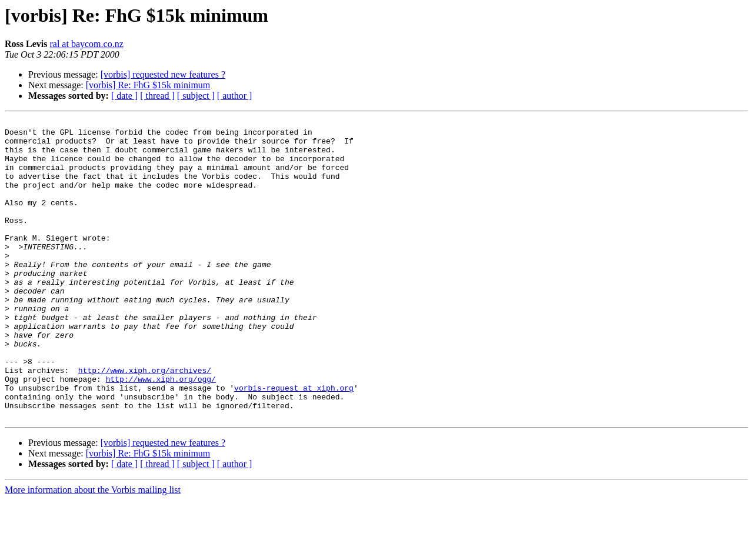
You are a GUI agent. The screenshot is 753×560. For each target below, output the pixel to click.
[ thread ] (157, 96)
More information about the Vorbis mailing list (93, 550)
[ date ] (124, 96)
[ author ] (235, 96)
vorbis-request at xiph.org (294, 442)
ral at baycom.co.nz (86, 44)
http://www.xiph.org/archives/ (145, 421)
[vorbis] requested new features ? (163, 74)
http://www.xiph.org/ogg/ (161, 432)
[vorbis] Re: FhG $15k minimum (148, 85)
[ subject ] (196, 96)
